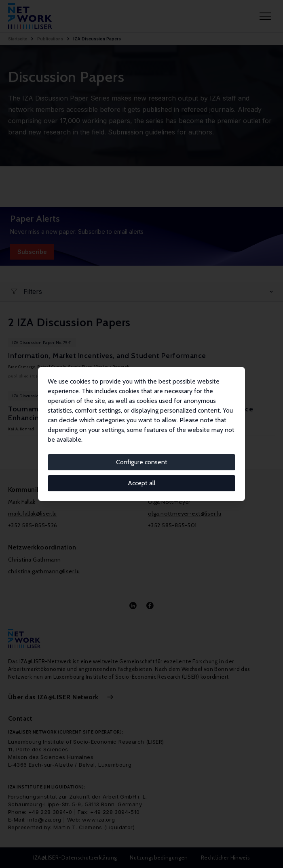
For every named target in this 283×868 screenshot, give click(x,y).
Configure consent (142, 462)
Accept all (142, 483)
